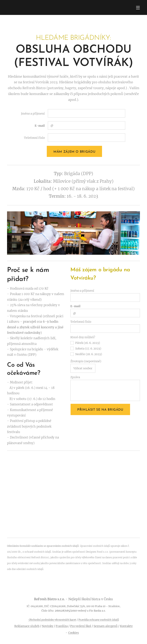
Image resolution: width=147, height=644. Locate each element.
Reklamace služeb (27, 626)
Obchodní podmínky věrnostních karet (52, 620)
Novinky (47, 626)
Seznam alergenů (106, 626)
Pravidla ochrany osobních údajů (99, 620)
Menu (138, 8)
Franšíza (62, 626)
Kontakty (126, 626)
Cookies (73, 633)
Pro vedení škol (81, 626)
